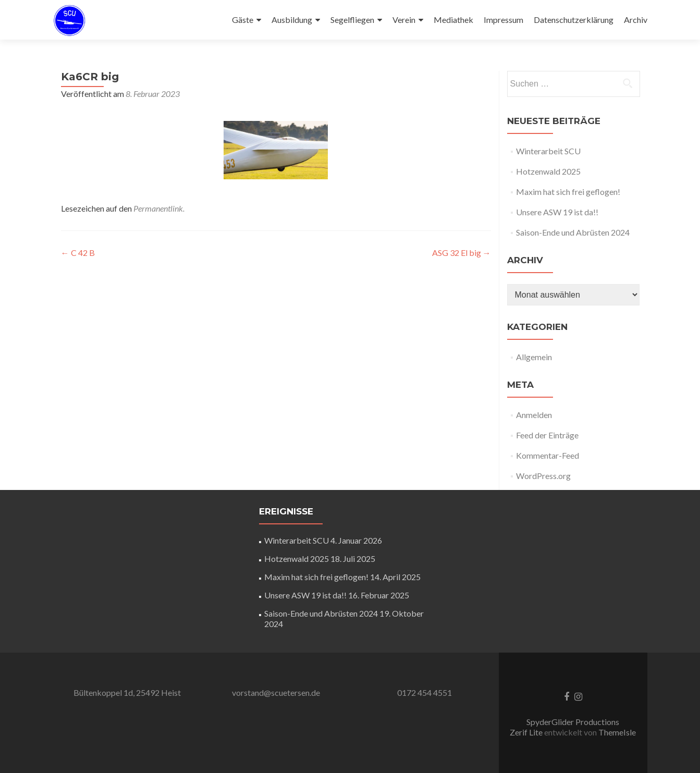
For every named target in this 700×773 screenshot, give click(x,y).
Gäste (243, 20)
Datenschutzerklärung (574, 20)
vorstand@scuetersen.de (276, 692)
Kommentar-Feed (548, 455)
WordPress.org (543, 476)
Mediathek (453, 20)
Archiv (636, 20)
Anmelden (534, 415)
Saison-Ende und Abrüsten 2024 (573, 232)
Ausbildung (292, 20)
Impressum (503, 20)
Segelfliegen (352, 20)
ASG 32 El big (462, 253)
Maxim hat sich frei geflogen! (568, 192)
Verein (404, 20)
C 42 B (78, 253)
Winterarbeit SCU (548, 151)
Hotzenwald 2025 (548, 171)
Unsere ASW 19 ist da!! (557, 212)
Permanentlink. (159, 208)
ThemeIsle (617, 732)
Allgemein (534, 357)
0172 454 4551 (425, 692)
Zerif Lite (527, 732)
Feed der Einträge (547, 435)
